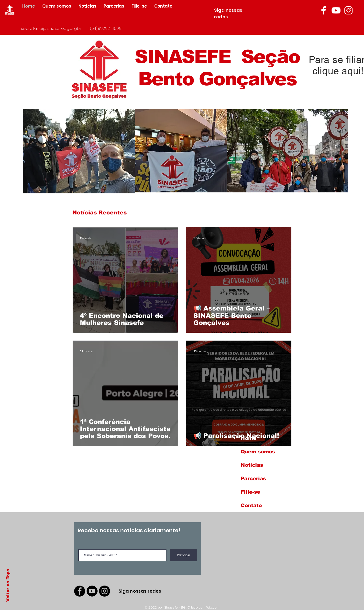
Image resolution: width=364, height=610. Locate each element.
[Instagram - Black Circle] (105, 591)
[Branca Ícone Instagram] (348, 10)
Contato (251, 505)
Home (248, 438)
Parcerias (253, 478)
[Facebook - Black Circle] (80, 591)
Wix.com (213, 607)
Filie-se (250, 492)
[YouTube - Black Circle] (92, 591)
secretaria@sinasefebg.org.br (51, 28)
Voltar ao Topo (8, 585)
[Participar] (184, 555)
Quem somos (258, 452)
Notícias (252, 465)
